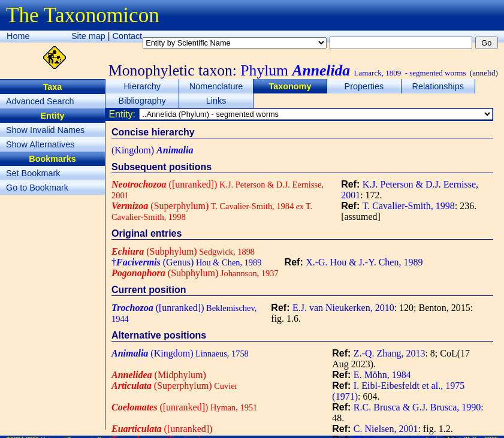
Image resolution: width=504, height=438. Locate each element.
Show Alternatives (40, 144)
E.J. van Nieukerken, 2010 (343, 308)
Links (216, 101)
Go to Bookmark (37, 188)
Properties (364, 86)
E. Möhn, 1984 (382, 375)
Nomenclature (216, 86)
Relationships (438, 86)
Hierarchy (142, 86)
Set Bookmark (33, 173)
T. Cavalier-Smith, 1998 (409, 206)
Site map (88, 36)
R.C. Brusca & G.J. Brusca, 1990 (417, 407)
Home (18, 36)
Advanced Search (40, 101)
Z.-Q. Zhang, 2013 (390, 353)
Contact (128, 36)
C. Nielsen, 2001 (386, 429)
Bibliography (142, 101)
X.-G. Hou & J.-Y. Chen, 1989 (364, 262)
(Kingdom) (152, 150)
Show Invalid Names (45, 130)
